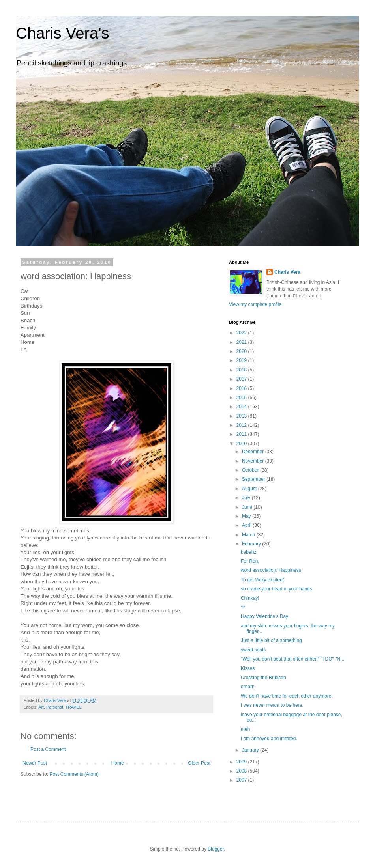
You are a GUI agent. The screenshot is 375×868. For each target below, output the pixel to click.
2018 (242, 370)
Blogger (216, 849)
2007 (242, 780)
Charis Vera (287, 272)
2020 (242, 351)
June (248, 507)
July (247, 498)
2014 (242, 407)
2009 (242, 762)
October (251, 470)
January (251, 750)
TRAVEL (73, 707)
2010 (242, 444)
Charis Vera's (63, 33)
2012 (242, 425)
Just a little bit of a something (271, 640)
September (254, 479)
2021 (242, 342)
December (254, 452)
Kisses (248, 668)
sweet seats (253, 650)
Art (41, 707)
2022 (242, 333)
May (247, 516)
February (252, 544)
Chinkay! (250, 598)
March (249, 535)
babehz (248, 552)
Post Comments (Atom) (74, 774)
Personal (55, 707)
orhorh (248, 687)
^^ (243, 607)
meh (245, 729)
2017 (242, 379)
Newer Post (35, 763)
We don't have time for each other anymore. (287, 696)
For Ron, (250, 561)
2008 (242, 771)
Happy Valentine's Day (264, 616)
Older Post (199, 763)
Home (118, 763)
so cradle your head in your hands (277, 589)
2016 (242, 388)
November (254, 461)
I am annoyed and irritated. (269, 739)
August (250, 489)
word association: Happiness (271, 570)
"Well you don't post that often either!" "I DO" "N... (292, 659)
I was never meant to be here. (272, 705)
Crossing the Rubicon (263, 678)
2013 (242, 416)
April (247, 525)
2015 (242, 398)
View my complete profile (255, 304)
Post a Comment (48, 749)
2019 (242, 360)
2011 (242, 434)
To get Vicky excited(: (263, 580)
